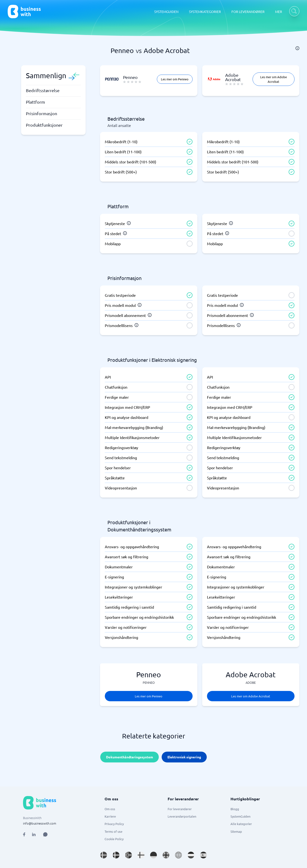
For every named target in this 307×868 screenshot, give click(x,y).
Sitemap (236, 831)
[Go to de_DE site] (153, 855)
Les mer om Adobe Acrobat (274, 79)
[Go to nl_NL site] (191, 855)
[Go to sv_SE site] (104, 855)
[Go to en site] (178, 855)
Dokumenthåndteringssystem (130, 757)
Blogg (235, 809)
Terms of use (113, 831)
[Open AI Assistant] (45, 834)
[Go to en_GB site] (166, 855)
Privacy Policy (114, 824)
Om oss (110, 809)
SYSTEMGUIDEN (166, 12)
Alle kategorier (241, 824)
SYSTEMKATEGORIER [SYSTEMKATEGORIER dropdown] (205, 12)
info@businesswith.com (40, 823)
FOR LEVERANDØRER (248, 12)
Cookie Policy (114, 839)
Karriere (110, 816)
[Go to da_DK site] (116, 855)
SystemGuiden (240, 816)
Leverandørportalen (182, 816)
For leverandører (180, 809)
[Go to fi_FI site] (141, 855)
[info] (297, 48)
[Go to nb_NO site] (129, 855)
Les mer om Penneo (175, 79)
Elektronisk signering (184, 757)
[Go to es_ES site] (203, 855)
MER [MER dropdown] (279, 12)
